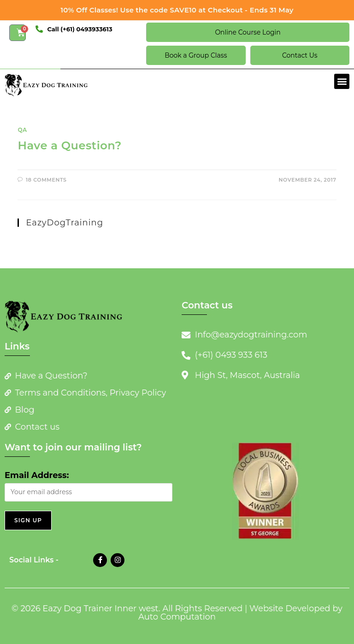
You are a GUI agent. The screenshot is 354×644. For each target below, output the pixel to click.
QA (22, 130)
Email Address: (37, 475)
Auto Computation (177, 617)
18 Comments (46, 180)
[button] (342, 81)
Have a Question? (69, 145)
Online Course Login (248, 32)
